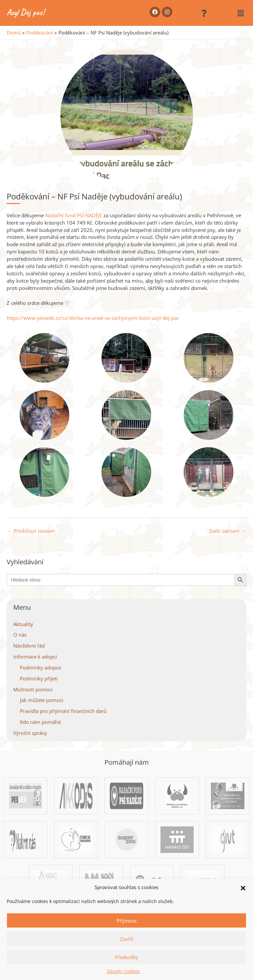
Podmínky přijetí (39, 678)
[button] (243, 887)
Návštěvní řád (29, 646)
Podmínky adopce (40, 667)
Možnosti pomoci (33, 689)
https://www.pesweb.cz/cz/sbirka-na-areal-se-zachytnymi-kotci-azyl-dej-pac (93, 318)
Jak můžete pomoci (42, 700)
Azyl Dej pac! (26, 12)
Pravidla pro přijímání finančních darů (63, 711)
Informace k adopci (35, 657)
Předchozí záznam (31, 531)
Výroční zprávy (30, 733)
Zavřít (127, 939)
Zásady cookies (123, 971)
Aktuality (23, 624)
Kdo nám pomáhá (40, 722)
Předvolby (127, 957)
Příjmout (127, 921)
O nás (20, 635)
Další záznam (227, 531)
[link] (74, 215)
